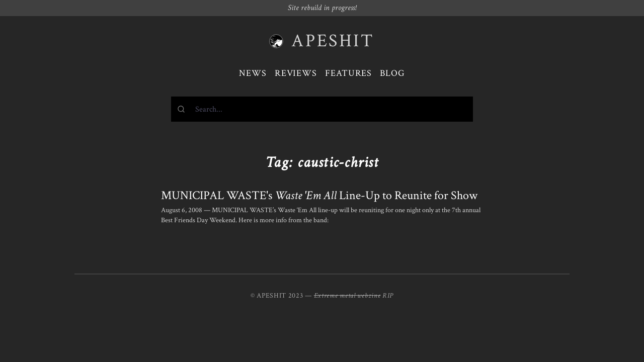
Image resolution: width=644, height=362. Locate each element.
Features (348, 73)
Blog (392, 73)
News (253, 73)
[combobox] (322, 109)
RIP (388, 296)
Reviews (296, 73)
